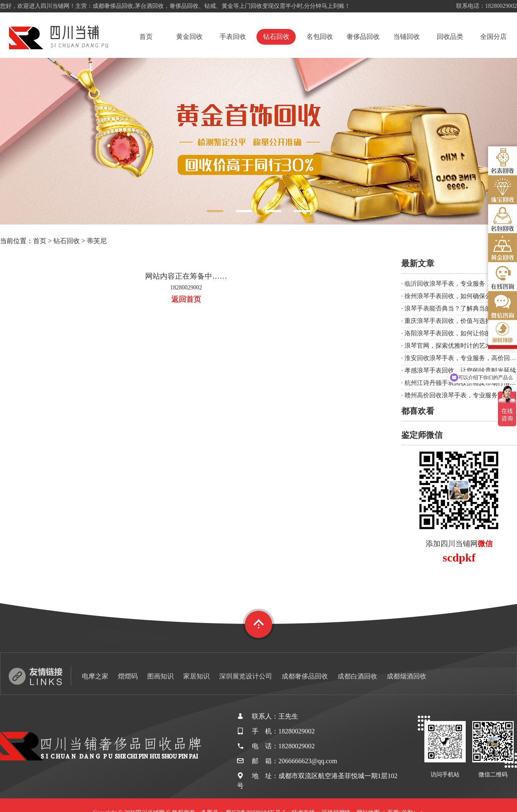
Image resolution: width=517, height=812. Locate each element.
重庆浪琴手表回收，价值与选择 (448, 321)
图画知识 (160, 676)
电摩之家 (95, 676)
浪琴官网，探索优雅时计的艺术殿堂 (454, 346)
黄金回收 (189, 37)
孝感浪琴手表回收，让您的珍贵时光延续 (460, 370)
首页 (146, 37)
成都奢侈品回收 (305, 676)
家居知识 (196, 676)
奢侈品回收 (363, 37)
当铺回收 (407, 37)
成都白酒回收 (357, 676)
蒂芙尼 (97, 241)
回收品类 (450, 37)
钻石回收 (276, 37)
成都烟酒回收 (407, 676)
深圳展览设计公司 (246, 676)
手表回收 (233, 37)
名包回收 (320, 37)
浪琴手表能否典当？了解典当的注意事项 (460, 308)
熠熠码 (128, 676)
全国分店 (493, 37)
